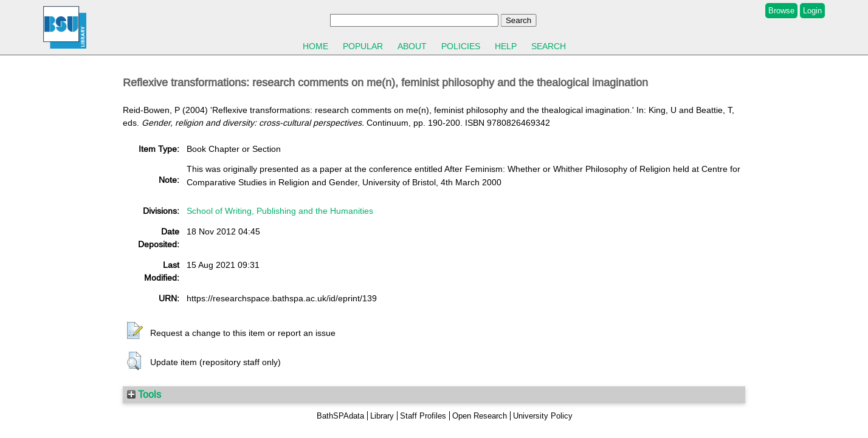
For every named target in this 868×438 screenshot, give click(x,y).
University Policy (543, 416)
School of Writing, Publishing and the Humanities (280, 211)
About (412, 46)
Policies (461, 46)
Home (315, 46)
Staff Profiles (423, 416)
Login (812, 11)
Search (549, 46)
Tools (144, 394)
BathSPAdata (340, 416)
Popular (363, 46)
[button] (135, 331)
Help (506, 46)
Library (382, 416)
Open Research (480, 416)
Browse (781, 11)
